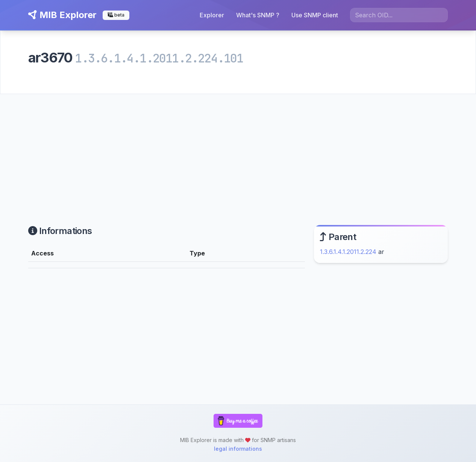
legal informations (238, 449)
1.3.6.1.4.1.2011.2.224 (348, 252)
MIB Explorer (62, 15)
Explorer (212, 15)
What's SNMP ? (258, 15)
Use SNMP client (315, 15)
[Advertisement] (238, 150)
